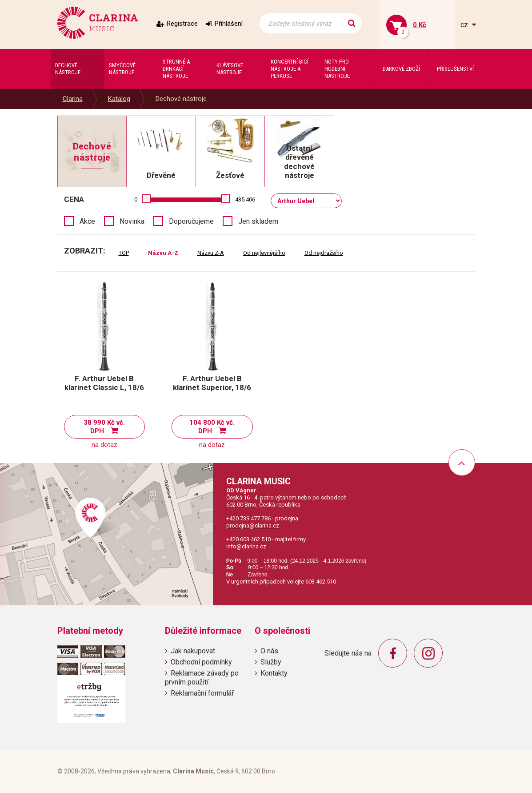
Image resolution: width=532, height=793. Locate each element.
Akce (87, 221)
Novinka (132, 221)
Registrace (182, 24)
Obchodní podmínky (201, 662)
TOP (124, 253)
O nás (269, 651)
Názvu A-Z (163, 253)
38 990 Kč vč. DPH (104, 427)
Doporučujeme (191, 221)
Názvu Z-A (211, 253)
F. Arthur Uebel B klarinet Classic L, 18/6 (104, 383)
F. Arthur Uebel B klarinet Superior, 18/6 (212, 383)
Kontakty (274, 673)
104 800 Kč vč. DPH (212, 427)
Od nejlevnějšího (264, 253)
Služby (271, 662)
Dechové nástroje (181, 99)
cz (465, 25)
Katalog (119, 99)
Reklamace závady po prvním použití (202, 677)
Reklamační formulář (202, 693)
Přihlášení (229, 24)
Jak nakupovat (193, 651)
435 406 (245, 199)
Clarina (73, 99)
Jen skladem (258, 221)
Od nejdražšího (324, 253)
